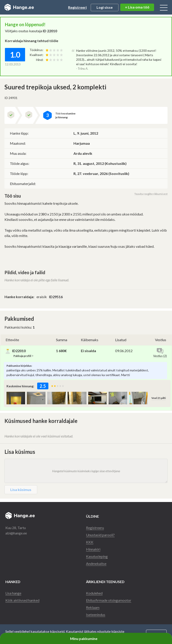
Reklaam (93, 607)
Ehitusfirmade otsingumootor (109, 600)
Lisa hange (13, 593)
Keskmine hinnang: (20, 386)
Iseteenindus (96, 615)
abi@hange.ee (16, 533)
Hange (19, 7)
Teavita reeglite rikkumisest (151, 194)
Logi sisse (105, 7)
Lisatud (121, 340)
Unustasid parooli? (100, 535)
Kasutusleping (97, 556)
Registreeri (77, 7)
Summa (62, 340)
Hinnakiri (93, 549)
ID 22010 (50, 31)
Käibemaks (90, 340)
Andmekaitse (96, 563)
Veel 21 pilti (159, 398)
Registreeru (95, 528)
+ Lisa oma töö (137, 7)
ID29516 (56, 297)
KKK (90, 542)
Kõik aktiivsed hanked (22, 600)
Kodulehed (94, 593)
